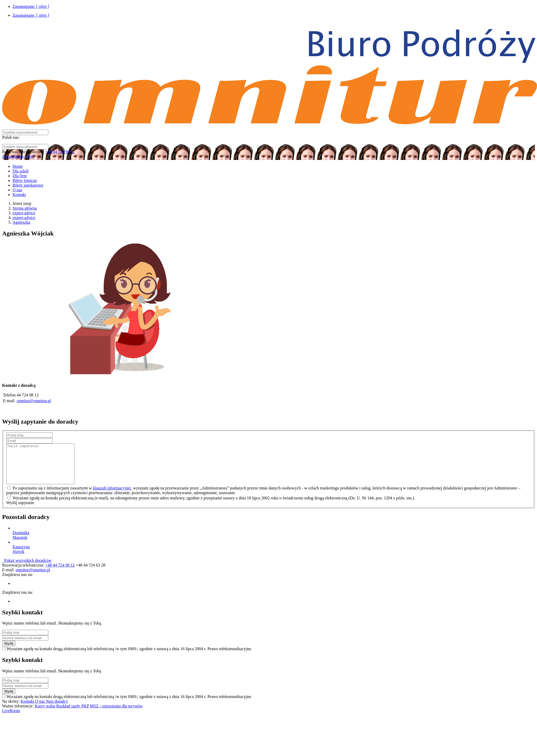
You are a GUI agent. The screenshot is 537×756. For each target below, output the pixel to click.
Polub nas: (11, 137)
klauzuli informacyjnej (112, 496)
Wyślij (9, 651)
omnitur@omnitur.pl (34, 401)
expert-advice (24, 213)
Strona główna (25, 208)
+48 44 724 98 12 (60, 152)
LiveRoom (11, 719)
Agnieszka (21, 222)
